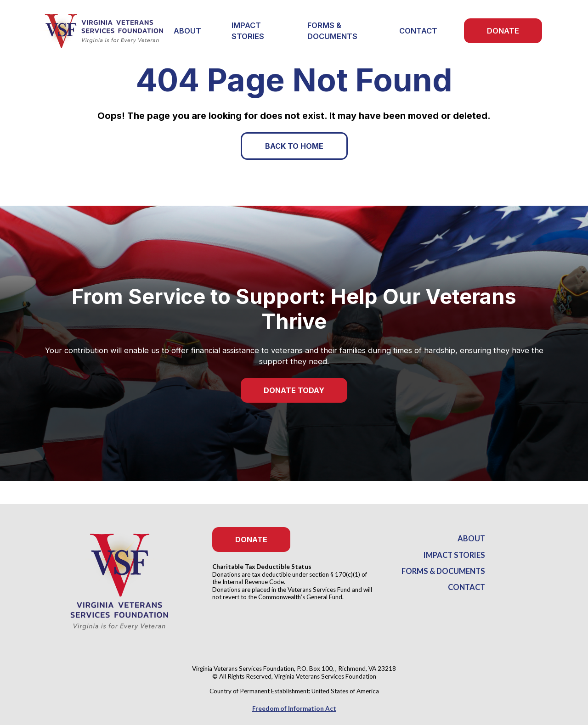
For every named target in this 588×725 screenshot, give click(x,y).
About (471, 539)
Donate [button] (251, 540)
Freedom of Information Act (294, 708)
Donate (503, 31)
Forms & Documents (332, 31)
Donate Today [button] (294, 390)
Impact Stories (248, 31)
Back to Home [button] (294, 146)
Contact (418, 31)
